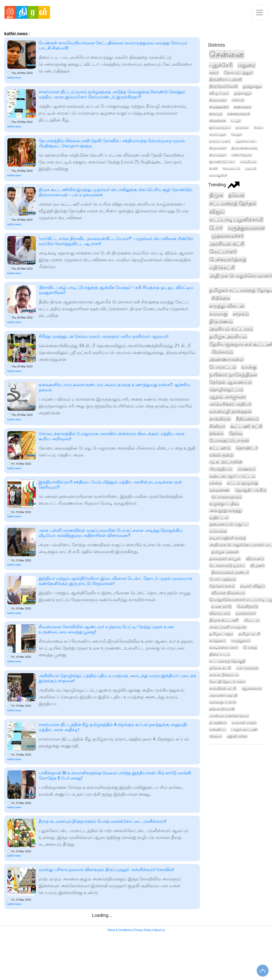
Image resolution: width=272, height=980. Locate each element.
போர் (216, 228)
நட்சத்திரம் (218, 723)
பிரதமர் (215, 736)
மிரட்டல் (252, 620)
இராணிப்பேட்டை (222, 162)
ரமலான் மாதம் (244, 723)
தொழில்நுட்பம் (226, 390)
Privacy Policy (143, 930)
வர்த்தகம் (217, 641)
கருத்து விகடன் (227, 306)
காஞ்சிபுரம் (248, 162)
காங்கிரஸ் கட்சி (223, 689)
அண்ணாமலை (226, 359)
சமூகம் (241, 314)
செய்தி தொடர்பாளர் (227, 682)
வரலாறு (218, 314)
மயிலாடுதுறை (242, 155)
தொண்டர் (247, 448)
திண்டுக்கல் (242, 107)
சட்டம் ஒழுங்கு (242, 483)
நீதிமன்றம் (247, 419)
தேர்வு (236, 433)
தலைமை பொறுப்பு (229, 524)
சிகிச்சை (221, 298)
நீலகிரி (213, 169)
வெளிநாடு (247, 607)
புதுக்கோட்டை (246, 141)
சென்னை (227, 55)
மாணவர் (246, 469)
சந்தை (215, 483)
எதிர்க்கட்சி (222, 268)
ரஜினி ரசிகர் (237, 736)
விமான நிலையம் (228, 593)
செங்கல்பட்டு (231, 169)
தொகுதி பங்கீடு (251, 490)
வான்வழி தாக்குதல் (230, 412)
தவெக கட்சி (220, 668)
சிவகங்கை (217, 121)
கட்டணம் (220, 448)
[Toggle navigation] (260, 12)
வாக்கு (249, 367)
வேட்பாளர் (223, 252)
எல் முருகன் (247, 668)
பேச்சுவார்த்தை (228, 260)
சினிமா (217, 426)
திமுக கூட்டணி (224, 620)
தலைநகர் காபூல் (225, 559)
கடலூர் (236, 121)
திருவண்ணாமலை (244, 148)
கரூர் (214, 73)
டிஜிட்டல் (219, 517)
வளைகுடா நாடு (223, 702)
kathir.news (14, 77)
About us (159, 930)
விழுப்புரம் (219, 93)
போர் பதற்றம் (223, 579)
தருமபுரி (251, 169)
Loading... (102, 915)
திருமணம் (221, 322)
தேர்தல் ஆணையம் (231, 382)
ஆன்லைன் (252, 689)
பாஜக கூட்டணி (244, 730)
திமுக (216, 195)
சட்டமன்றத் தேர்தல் (233, 203)
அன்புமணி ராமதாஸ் (228, 627)
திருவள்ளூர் (218, 148)
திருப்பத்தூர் (218, 155)
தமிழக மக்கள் (225, 552)
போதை (250, 648)
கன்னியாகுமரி (239, 114)
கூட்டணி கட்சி (246, 426)
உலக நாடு (221, 607)
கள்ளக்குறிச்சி (218, 176)
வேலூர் (237, 135)
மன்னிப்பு (218, 730)
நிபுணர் (258, 566)
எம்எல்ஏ (218, 531)
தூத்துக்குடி (252, 86)
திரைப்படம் (220, 654)
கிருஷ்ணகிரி (219, 107)
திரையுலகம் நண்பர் (230, 572)
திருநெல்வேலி (223, 86)
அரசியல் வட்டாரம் (231, 329)
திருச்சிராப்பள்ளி (226, 80)
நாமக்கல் (242, 128)
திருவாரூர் (218, 100)
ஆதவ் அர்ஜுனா (228, 397)
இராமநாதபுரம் (220, 128)
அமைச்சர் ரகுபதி (223, 695)
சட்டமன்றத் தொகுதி (227, 661)
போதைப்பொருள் (229, 441)
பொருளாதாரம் (227, 497)
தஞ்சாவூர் (243, 93)
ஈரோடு (238, 100)
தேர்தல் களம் (222, 586)
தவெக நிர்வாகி (222, 709)
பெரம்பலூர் (218, 135)
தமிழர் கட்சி (249, 634)
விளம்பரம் (220, 613)
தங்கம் (216, 433)
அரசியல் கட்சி (227, 244)
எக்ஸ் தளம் (221, 455)
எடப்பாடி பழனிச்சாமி (236, 220)
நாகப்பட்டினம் (220, 141)
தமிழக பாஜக (221, 634)
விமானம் (255, 559)
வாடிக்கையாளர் (224, 648)
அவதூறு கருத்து (226, 511)
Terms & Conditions (119, 930)
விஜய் (217, 212)
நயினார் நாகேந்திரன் (233, 375)
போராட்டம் (223, 367)
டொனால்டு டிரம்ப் (227, 566)
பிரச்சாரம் (222, 352)
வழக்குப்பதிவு (224, 504)
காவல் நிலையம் (224, 675)
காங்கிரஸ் (220, 419)
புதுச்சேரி (221, 65)
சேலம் (258, 128)
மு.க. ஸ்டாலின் (226, 462)
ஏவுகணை (219, 490)
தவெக (236, 195)
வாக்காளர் (246, 613)
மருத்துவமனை (246, 228)
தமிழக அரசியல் (228, 337)
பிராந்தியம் (221, 469)
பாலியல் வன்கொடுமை (229, 716)
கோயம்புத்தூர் (238, 73)
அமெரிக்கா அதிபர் (230, 404)
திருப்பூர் (216, 114)
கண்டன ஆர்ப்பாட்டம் (232, 476)
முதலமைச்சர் (227, 236)
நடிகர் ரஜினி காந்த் (228, 538)
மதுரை (246, 65)
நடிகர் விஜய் (253, 586)
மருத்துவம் (241, 641)
